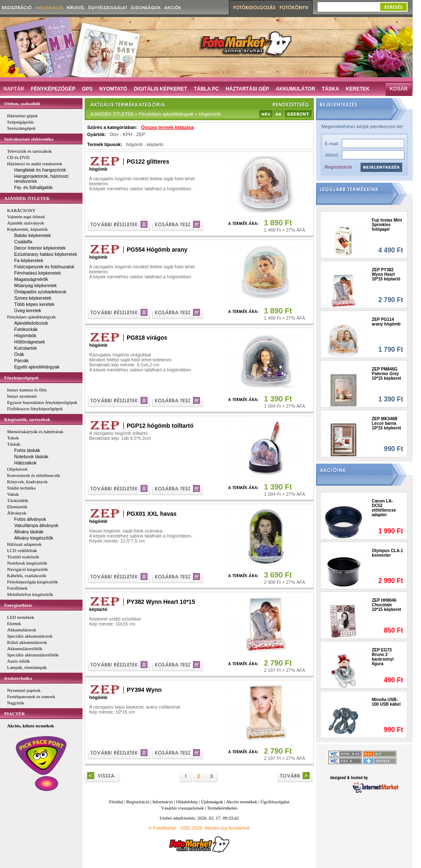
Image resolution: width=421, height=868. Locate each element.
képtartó (155, 144)
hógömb (134, 144)
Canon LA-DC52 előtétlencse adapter (384, 508)
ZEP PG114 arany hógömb (386, 322)
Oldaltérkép (187, 802)
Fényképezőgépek (21, 378)
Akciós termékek (242, 802)
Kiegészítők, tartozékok (27, 419)
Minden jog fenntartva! (227, 828)
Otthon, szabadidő (22, 103)
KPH (128, 134)
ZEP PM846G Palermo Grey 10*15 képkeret (386, 374)
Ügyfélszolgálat (275, 802)
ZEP (141, 134)
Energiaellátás (18, 605)
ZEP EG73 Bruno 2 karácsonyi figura (383, 657)
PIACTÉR (15, 714)
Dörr (114, 134)
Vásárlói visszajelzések (183, 808)
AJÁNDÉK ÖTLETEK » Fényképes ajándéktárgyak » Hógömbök (156, 114)
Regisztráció (338, 167)
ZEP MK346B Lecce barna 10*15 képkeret (386, 423)
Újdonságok (212, 802)
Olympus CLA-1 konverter (387, 553)
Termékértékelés (222, 808)
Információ (163, 802)
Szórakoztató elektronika (29, 139)
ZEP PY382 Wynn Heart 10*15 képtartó (386, 274)
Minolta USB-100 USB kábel (386, 702)
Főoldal (116, 802)
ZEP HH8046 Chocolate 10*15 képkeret (386, 605)
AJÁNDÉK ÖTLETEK (27, 198)
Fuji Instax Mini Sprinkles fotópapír (387, 225)
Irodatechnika (18, 678)
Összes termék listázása (168, 127)
